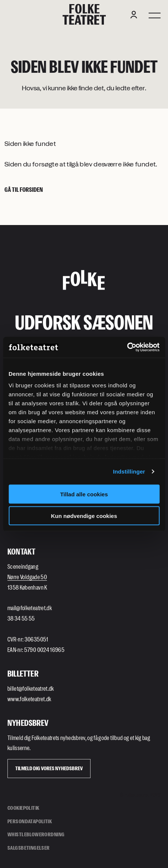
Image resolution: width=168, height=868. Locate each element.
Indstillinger (129, 472)
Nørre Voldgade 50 (27, 577)
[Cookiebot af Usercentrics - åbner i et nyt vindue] (127, 347)
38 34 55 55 (21, 618)
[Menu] (155, 15)
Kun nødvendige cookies (84, 516)
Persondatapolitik (30, 821)
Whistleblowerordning (36, 834)
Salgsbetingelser (29, 848)
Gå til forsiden (24, 190)
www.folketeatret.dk (29, 699)
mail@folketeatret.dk (30, 608)
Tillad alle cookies (84, 494)
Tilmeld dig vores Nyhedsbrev (49, 768)
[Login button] (134, 15)
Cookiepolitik (23, 808)
